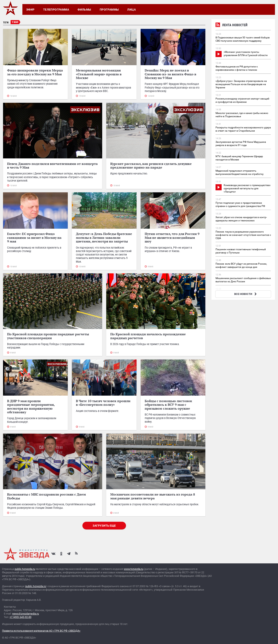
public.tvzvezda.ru (25, 569)
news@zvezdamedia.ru (26, 614)
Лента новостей (231, 25)
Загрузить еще (104, 526)
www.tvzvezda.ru (134, 569)
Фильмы (84, 10)
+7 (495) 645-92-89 (20, 617)
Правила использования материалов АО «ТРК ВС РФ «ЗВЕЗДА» (41, 631)
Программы (109, 10)
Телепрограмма (56, 10)
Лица (131, 10)
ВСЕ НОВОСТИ (246, 294)
